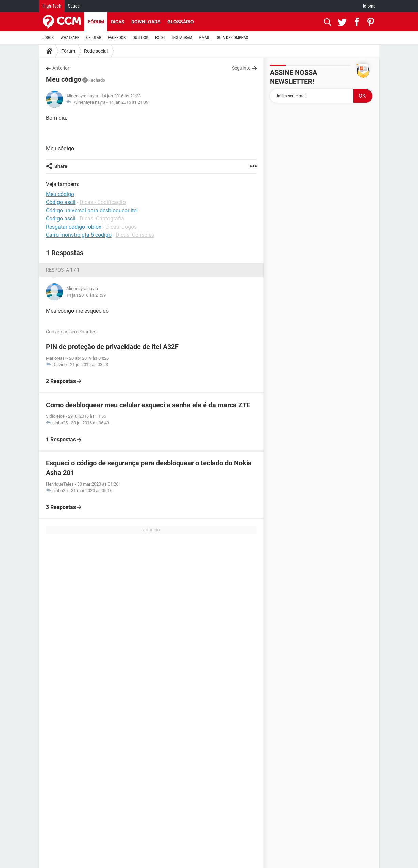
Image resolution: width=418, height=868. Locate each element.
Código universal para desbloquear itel (92, 210)
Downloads (146, 22)
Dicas (118, 22)
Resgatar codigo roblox (74, 227)
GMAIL (205, 38)
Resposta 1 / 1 (63, 270)
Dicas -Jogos (121, 227)
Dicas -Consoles (135, 235)
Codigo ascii (61, 219)
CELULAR (94, 38)
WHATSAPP (70, 38)
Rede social (96, 51)
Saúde (74, 6)
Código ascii (61, 202)
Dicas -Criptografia (102, 219)
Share (61, 166)
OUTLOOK (140, 38)
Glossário (181, 22)
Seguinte (241, 68)
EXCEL (160, 38)
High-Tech (52, 6)
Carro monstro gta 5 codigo (79, 235)
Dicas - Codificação (103, 202)
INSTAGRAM (182, 38)
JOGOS (48, 38)
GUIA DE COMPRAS (232, 38)
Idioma (369, 6)
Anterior (61, 68)
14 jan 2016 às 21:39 (129, 102)
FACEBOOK (117, 38)
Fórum (96, 22)
